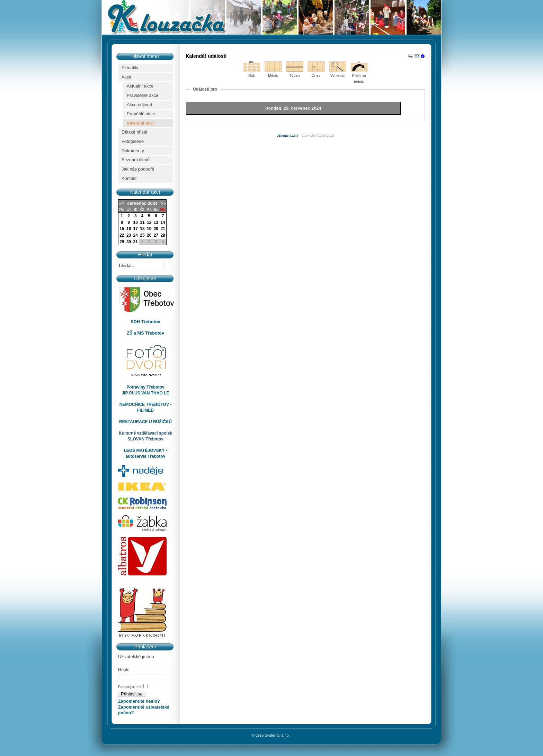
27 (156, 235)
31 (136, 242)
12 (149, 222)
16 (129, 229)
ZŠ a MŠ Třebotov (145, 333)
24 (136, 235)
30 (129, 242)
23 (129, 235)
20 (156, 229)
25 (142, 235)
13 (156, 222)
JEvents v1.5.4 (288, 136)
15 (122, 229)
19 (149, 229)
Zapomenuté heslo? (139, 701)
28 (163, 235)
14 (163, 222)
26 (149, 235)
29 (122, 242)
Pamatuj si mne (131, 687)
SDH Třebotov (145, 322)
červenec (137, 203)
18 (142, 229)
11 (142, 222)
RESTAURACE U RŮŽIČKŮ (145, 422)
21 (163, 229)
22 (122, 235)
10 (136, 222)
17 (136, 229)
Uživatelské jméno (136, 657)
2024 (152, 203)
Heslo (124, 670)
